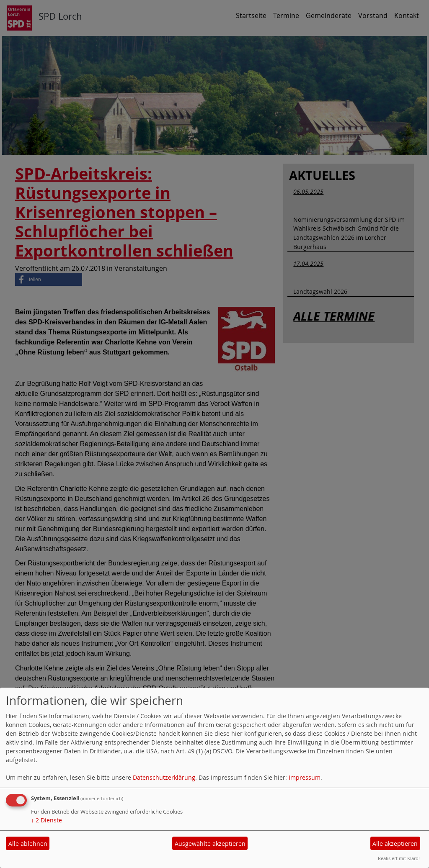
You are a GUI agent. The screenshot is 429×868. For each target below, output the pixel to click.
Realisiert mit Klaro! (399, 858)
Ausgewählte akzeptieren (210, 844)
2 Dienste (47, 820)
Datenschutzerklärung (164, 777)
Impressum (305, 777)
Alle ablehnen (28, 844)
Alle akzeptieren (395, 844)
